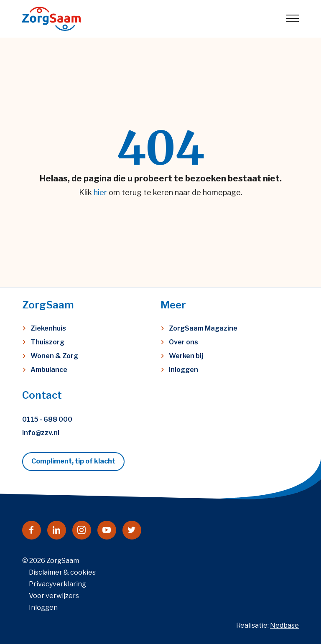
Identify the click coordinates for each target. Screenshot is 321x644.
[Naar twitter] (132, 530)
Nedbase (284, 625)
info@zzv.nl (41, 433)
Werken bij (186, 356)
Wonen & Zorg (54, 356)
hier (100, 192)
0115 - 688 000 (47, 419)
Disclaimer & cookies (62, 572)
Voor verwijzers (54, 596)
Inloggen (183, 370)
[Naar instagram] (82, 530)
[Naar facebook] (32, 530)
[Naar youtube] (107, 530)
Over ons (183, 342)
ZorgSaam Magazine (203, 328)
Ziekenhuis (48, 328)
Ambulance (49, 370)
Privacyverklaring (57, 584)
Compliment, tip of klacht (73, 461)
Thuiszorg (47, 342)
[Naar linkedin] (57, 530)
